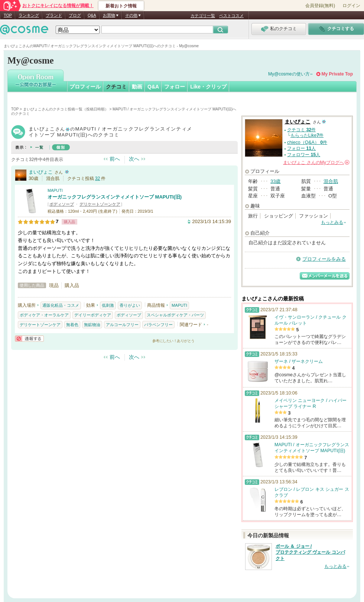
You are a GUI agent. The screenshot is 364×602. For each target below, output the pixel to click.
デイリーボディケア (93, 315)
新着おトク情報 (121, 6)
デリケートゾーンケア (100, 204)
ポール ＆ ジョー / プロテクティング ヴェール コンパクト (310, 553)
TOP (8, 15)
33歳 (275, 181)
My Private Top (337, 74)
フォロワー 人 (304, 155)
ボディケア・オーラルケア (44, 315)
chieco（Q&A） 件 (307, 142)
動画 (137, 87)
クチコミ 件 (301, 130)
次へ (134, 159)
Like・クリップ (208, 87)
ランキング (29, 15)
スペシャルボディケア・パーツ (175, 315)
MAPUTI (55, 190)
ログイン (351, 6)
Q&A (92, 15)
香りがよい (130, 305)
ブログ (75, 15)
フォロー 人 (301, 148)
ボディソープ (62, 204)
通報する (29, 339)
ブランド (54, 15)
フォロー (175, 87)
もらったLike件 (307, 135)
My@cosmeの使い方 (289, 74)
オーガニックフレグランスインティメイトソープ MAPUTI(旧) (115, 197)
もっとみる (332, 222)
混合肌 (331, 181)
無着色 (72, 325)
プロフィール (85, 87)
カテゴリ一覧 (203, 16)
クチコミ (116, 87)
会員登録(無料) (320, 6)
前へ (115, 159)
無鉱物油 (92, 325)
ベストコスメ (231, 16)
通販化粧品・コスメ (61, 305)
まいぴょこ (41, 172)
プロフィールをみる (324, 259)
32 (98, 178)
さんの (316, 162)
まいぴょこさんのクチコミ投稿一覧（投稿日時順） (66, 109)
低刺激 (108, 305)
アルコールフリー (122, 325)
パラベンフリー (158, 325)
